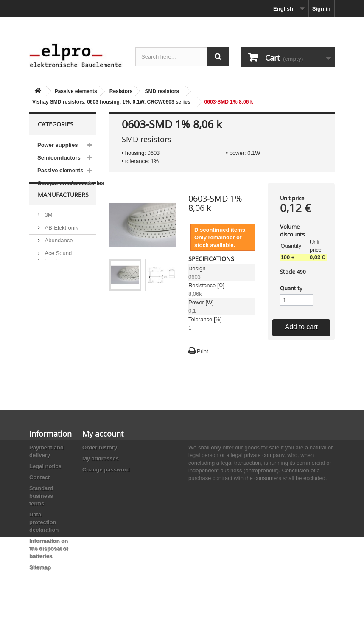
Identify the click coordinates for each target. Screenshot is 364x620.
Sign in (321, 9)
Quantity (291, 288)
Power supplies (57, 145)
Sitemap (40, 567)
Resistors (121, 91)
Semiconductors (59, 158)
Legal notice (45, 466)
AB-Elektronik (61, 244)
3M (48, 231)
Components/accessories (67, 183)
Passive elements (76, 91)
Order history (100, 447)
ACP (50, 290)
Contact (39, 477)
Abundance (58, 257)
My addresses (101, 459)
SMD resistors (162, 91)
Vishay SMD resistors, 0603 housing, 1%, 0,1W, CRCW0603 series (111, 102)
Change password (106, 470)
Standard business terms (41, 496)
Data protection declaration (44, 522)
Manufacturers (63, 215)
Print (203, 351)
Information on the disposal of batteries (49, 548)
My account (103, 434)
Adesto (53, 303)
